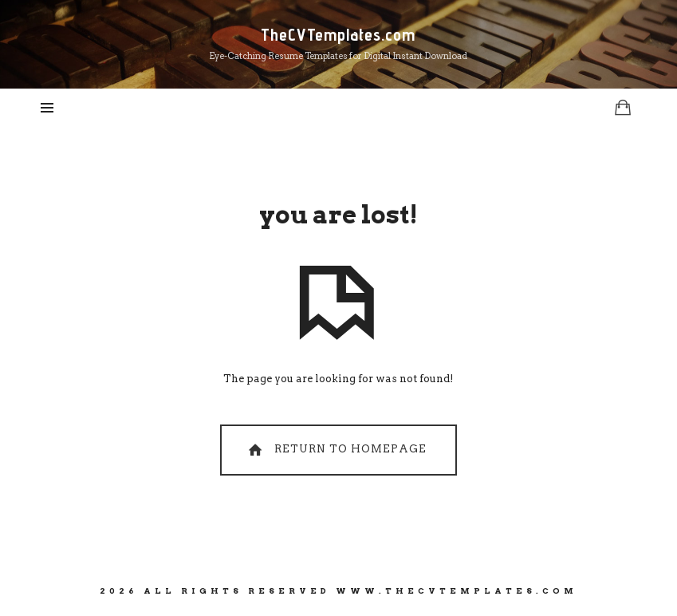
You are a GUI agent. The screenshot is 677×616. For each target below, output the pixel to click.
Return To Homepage (336, 450)
